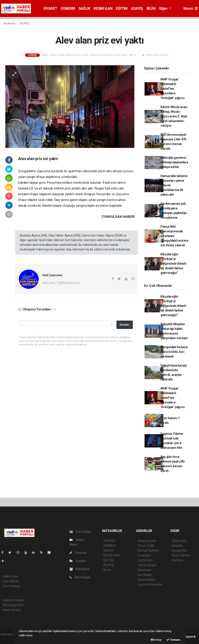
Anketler (178, 546)
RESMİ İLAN (103, 9)
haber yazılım (9, 639)
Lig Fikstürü (145, 560)
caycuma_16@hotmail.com (61, 283)
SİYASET (50, 9)
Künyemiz (80, 569)
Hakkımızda (10, 576)
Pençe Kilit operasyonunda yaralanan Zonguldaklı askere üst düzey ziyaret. (175, 236)
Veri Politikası (11, 586)
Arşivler (78, 561)
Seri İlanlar (145, 575)
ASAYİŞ (137, 9)
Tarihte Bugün (147, 565)
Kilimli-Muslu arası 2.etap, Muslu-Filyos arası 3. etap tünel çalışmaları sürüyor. (174, 116)
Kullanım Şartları (13, 600)
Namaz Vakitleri (148, 550)
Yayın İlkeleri (11, 581)
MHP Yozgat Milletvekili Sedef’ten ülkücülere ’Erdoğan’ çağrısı (173, 89)
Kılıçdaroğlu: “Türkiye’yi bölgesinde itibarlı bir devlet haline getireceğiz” (173, 264)
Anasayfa (10, 23)
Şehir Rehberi (147, 580)
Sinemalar (144, 570)
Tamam (173, 640)
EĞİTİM (122, 9)
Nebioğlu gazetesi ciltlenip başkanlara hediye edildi (174, 162)
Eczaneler (144, 555)
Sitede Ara (179, 541)
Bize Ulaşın (80, 577)
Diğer (164, 9)
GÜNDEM (68, 9)
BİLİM (151, 9)
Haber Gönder (12, 610)
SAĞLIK (84, 9)
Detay (156, 640)
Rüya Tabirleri (181, 555)
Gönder (125, 325)
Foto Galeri (81, 532)
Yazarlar (78, 553)
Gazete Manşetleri (150, 585)
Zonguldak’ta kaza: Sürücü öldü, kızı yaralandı (174, 352)
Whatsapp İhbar (13, 605)
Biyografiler (180, 550)
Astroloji (177, 560)
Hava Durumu (147, 541)
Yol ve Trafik (146, 546)
